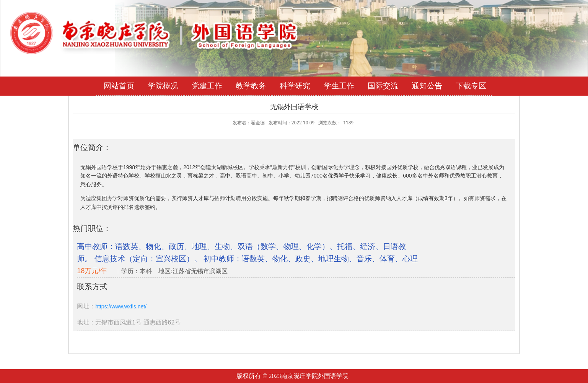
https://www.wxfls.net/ (121, 306)
